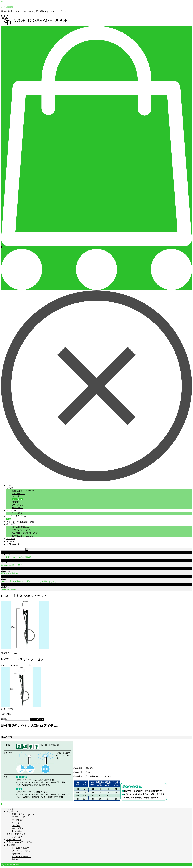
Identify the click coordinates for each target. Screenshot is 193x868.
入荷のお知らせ (9, 589)
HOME (10, 485)
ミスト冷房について (16, 834)
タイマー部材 (18, 493)
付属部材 (16, 502)
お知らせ (11, 541)
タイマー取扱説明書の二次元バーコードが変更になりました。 (31, 581)
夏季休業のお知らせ (11, 573)
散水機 (10, 488)
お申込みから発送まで (23, 536)
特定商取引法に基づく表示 (25, 533)
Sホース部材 (18, 505)
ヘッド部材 (17, 499)
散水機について (14, 811)
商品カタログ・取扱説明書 (19, 842)
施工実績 (11, 539)
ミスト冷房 (12, 510)
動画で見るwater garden (23, 491)
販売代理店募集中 (20, 527)
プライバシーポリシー (23, 530)
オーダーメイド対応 (16, 516)
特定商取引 (17, 854)
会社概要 (11, 524)
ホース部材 (17, 496)
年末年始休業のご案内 (12, 565)
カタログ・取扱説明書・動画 (20, 522)
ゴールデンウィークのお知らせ (16, 557)
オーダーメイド (14, 840)
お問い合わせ (13, 544)
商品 (9, 519)
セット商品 (17, 508)
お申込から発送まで (21, 857)
